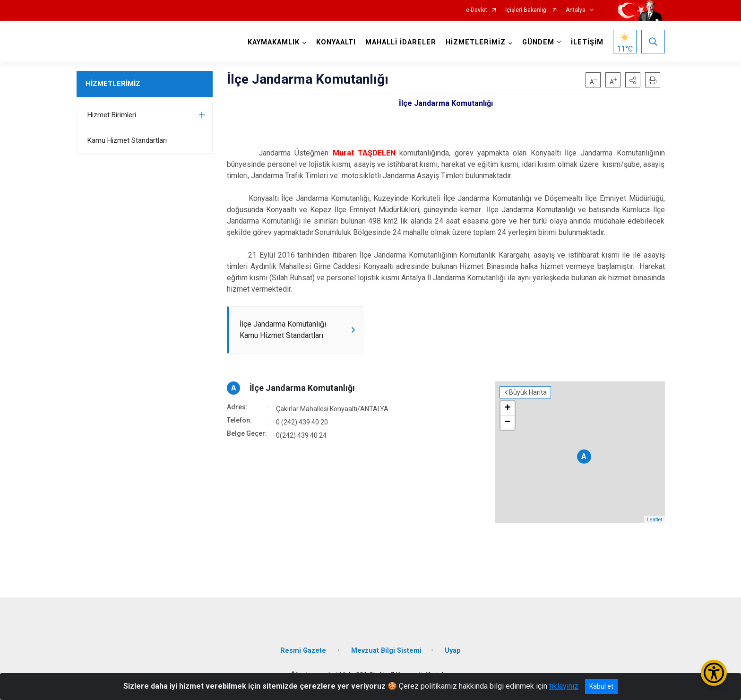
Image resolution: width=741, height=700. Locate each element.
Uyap (453, 651)
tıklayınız (564, 686)
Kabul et (601, 686)
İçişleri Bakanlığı (526, 10)
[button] (633, 80)
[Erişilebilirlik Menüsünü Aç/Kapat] (714, 673)
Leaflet (654, 519)
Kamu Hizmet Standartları (127, 140)
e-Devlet (477, 10)
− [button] (507, 423)
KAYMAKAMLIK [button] (274, 42)
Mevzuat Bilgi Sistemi (386, 651)
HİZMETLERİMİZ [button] (476, 42)
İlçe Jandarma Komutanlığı (302, 388)
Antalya (576, 10)
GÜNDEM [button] (538, 42)
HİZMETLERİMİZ (113, 84)
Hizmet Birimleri (112, 115)
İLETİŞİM (587, 42)
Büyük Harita (528, 392)
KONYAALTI (336, 42)
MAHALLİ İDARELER (401, 42)
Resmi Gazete (304, 651)
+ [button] (507, 408)
